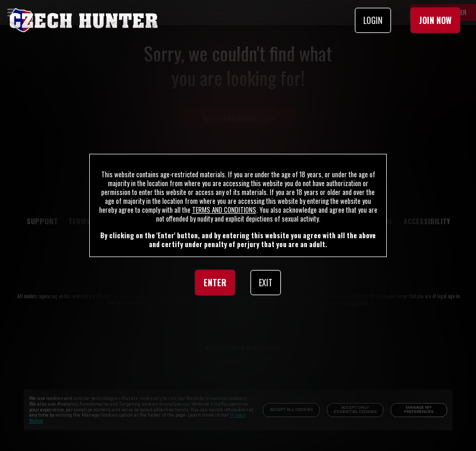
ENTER (215, 283)
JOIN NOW (435, 20)
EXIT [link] (266, 283)
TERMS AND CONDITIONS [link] (224, 210)
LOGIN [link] (373, 20)
